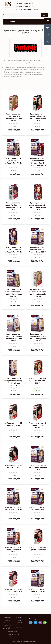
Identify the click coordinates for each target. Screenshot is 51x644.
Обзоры (13, 637)
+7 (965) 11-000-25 (23, 6)
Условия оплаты (19, 621)
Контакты (7, 625)
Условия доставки (19, 626)
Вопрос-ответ (13, 632)
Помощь (19, 618)
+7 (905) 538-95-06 (23, 4)
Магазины (7, 623)
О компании (7, 618)
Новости (7, 620)
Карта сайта (7, 628)
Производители (13, 634)
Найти (44, 15)
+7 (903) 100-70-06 (23, 9)
